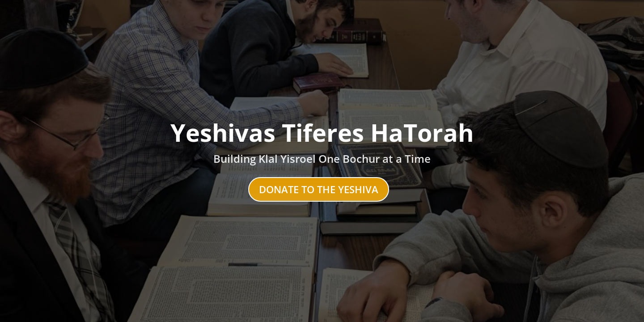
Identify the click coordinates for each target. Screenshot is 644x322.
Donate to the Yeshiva (319, 189)
